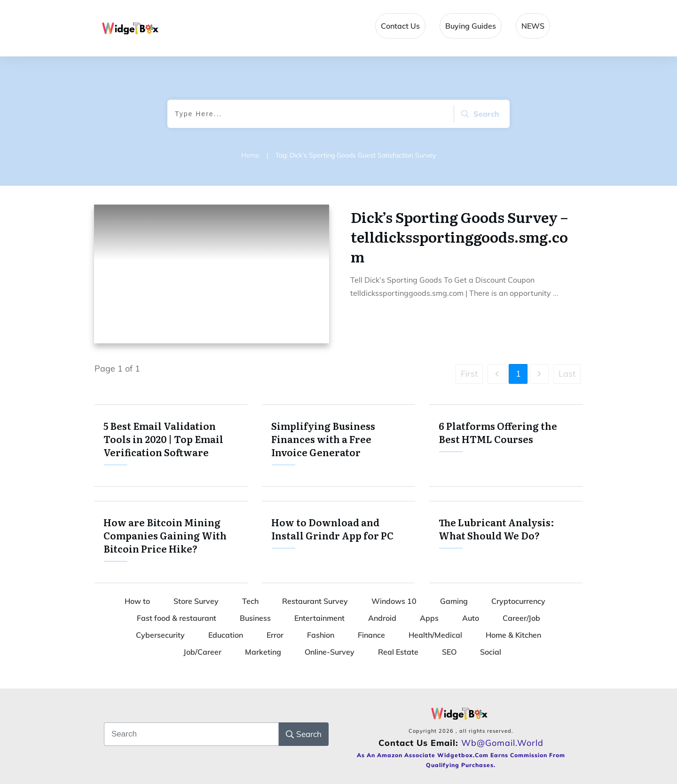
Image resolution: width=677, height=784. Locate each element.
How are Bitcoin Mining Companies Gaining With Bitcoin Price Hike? (171, 542)
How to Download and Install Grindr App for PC (339, 542)
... (556, 293)
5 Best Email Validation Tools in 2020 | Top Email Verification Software (171, 446)
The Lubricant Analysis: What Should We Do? (506, 542)
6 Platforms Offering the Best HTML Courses (506, 446)
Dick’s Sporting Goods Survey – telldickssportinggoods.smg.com (459, 237)
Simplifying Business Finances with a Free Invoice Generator (339, 446)
